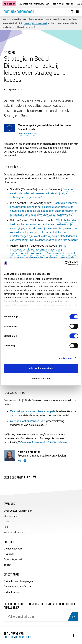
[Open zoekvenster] (72, 12)
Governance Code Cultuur (17, 587)
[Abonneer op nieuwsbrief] (73, 617)
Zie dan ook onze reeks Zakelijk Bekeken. (44, 442)
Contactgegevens (13, 549)
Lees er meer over (27, 134)
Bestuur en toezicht (63, 4)
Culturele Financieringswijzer (18, 581)
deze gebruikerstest (35, 23)
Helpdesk (9, 554)
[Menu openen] (77, 12)
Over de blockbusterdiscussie (27, 421)
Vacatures (9, 521)
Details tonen (65, 358)
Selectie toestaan (41, 378)
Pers (6, 527)
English (7, 565)
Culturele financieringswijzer (34, 4)
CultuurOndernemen (19, 12)
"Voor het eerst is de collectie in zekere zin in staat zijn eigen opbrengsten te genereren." (42, 193)
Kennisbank (9, 4)
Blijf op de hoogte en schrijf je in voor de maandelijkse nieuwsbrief (40, 606)
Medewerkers (11, 516)
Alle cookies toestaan (41, 368)
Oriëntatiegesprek (13, 559)
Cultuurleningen (12, 592)
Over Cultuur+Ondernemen (18, 511)
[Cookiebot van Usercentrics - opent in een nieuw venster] (65, 263)
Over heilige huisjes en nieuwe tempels (33, 411)
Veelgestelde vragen (14, 532)
